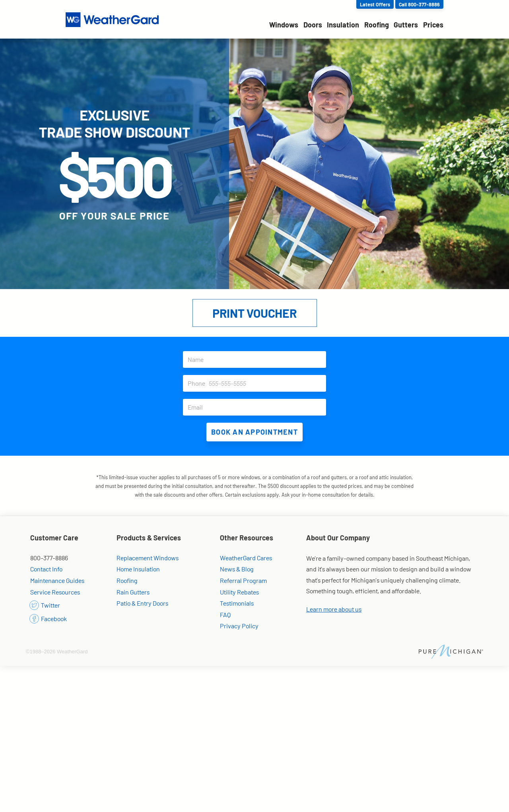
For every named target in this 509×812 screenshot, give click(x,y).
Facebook (49, 619)
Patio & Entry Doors (142, 603)
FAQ (225, 615)
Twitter (45, 605)
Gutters (406, 25)
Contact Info (46, 569)
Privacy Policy (239, 626)
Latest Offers (375, 4)
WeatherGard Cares (246, 558)
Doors (313, 25)
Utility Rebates (239, 592)
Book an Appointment (254, 432)
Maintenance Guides (57, 580)
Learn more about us (334, 609)
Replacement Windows (148, 558)
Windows (284, 25)
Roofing (377, 25)
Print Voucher (254, 313)
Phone (257, 383)
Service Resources (55, 592)
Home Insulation (138, 569)
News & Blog (237, 569)
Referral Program (243, 580)
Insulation (343, 25)
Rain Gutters (133, 592)
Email (257, 407)
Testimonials (237, 603)
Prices (433, 25)
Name (257, 359)
